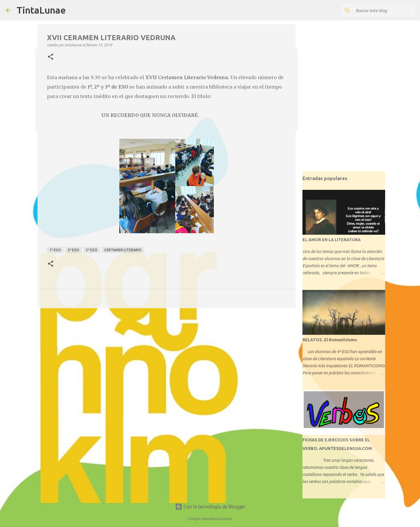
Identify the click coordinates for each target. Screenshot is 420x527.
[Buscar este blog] (384, 10)
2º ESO (73, 250)
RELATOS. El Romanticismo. (330, 340)
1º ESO (55, 250)
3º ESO (92, 250)
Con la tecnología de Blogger (210, 507)
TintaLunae (41, 10)
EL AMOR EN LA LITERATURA (332, 240)
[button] (51, 57)
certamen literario (123, 250)
